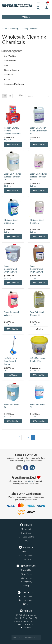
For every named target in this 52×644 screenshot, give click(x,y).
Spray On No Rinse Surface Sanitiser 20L (13, 177)
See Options (13, 375)
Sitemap (26, 586)
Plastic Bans (26, 559)
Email (26, 604)
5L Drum (33, 140)
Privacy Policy (26, 574)
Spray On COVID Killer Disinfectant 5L (39, 131)
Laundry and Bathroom (15, 84)
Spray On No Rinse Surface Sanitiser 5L (39, 177)
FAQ (26, 541)
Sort (21, 95)
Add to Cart (13, 144)
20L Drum (7, 186)
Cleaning (14, 29)
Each (6, 370)
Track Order (26, 533)
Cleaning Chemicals (29, 29)
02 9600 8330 (26, 596)
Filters (26, 17)
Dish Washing (11, 56)
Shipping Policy (26, 582)
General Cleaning (13, 70)
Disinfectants (11, 61)
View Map (26, 628)
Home (5, 29)
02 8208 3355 (26, 600)
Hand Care (10, 75)
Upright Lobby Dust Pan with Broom (11, 361)
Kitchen (9, 80)
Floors (8, 66)
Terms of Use (26, 570)
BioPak (31, 481)
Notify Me (39, 329)
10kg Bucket (35, 370)
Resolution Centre (26, 537)
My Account (26, 529)
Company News (26, 555)
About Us (26, 551)
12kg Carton (8, 140)
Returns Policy (26, 578)
